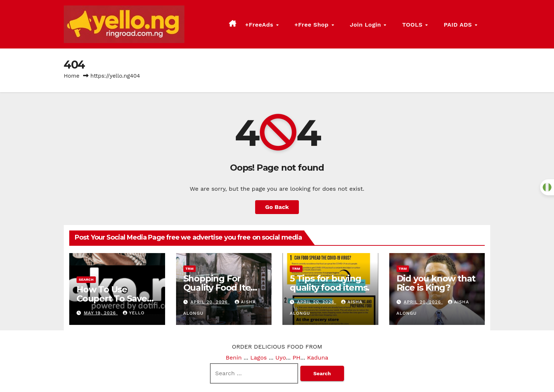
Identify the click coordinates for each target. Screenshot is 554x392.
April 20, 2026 (210, 302)
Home (72, 76)
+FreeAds (311, 24)
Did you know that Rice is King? (436, 283)
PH (297, 358)
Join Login (397, 24)
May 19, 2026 (101, 313)
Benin (234, 358)
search (86, 280)
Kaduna (317, 358)
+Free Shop (353, 24)
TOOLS (434, 24)
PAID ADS (469, 24)
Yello (134, 313)
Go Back (277, 207)
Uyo (281, 358)
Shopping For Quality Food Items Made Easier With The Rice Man (223, 292)
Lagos (259, 358)
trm (190, 269)
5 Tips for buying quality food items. (329, 283)
